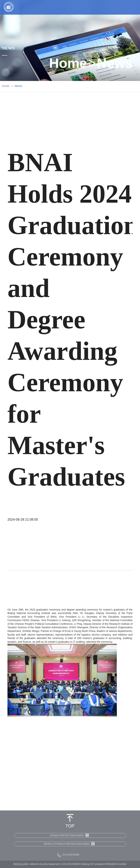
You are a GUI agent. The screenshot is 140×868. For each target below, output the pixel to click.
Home (68, 64)
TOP (70, 826)
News (115, 64)
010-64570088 (71, 855)
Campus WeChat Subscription (69, 835)
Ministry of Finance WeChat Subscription (69, 844)
